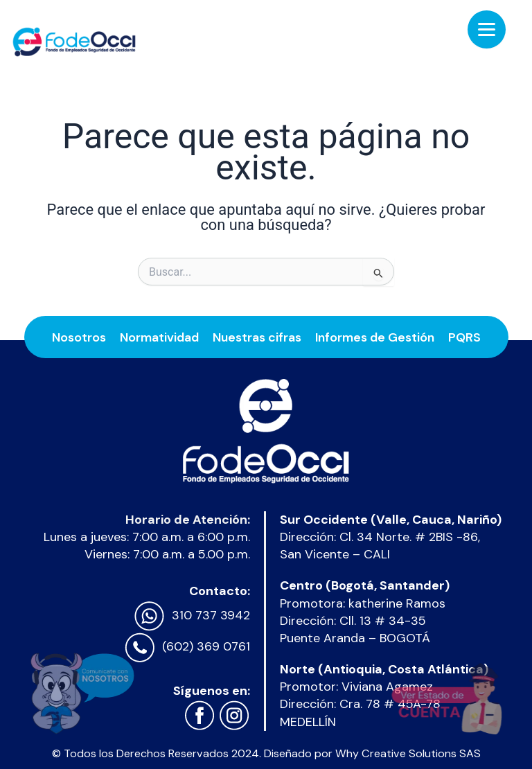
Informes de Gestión (375, 335)
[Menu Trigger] (487, 29)
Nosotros (79, 335)
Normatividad (159, 335)
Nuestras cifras (257, 335)
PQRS (464, 335)
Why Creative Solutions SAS (408, 753)
